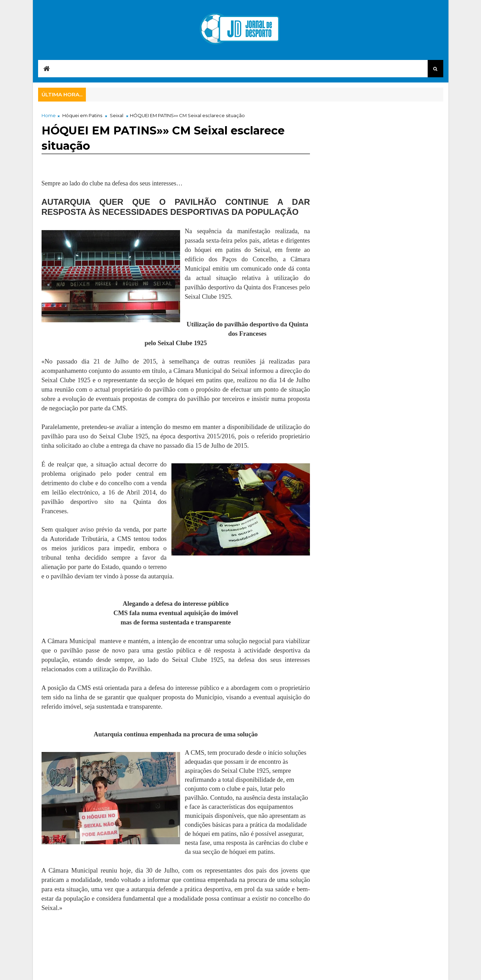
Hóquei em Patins (82, 115)
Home (49, 115)
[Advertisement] (168, 937)
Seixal (117, 115)
